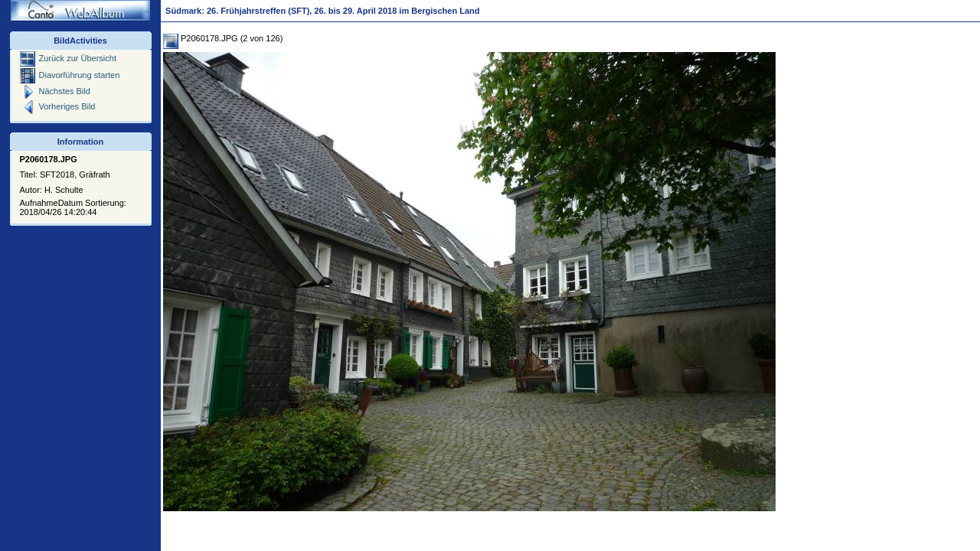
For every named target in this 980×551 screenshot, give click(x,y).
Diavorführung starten (70, 75)
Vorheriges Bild (58, 106)
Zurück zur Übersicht (68, 58)
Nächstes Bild (55, 91)
